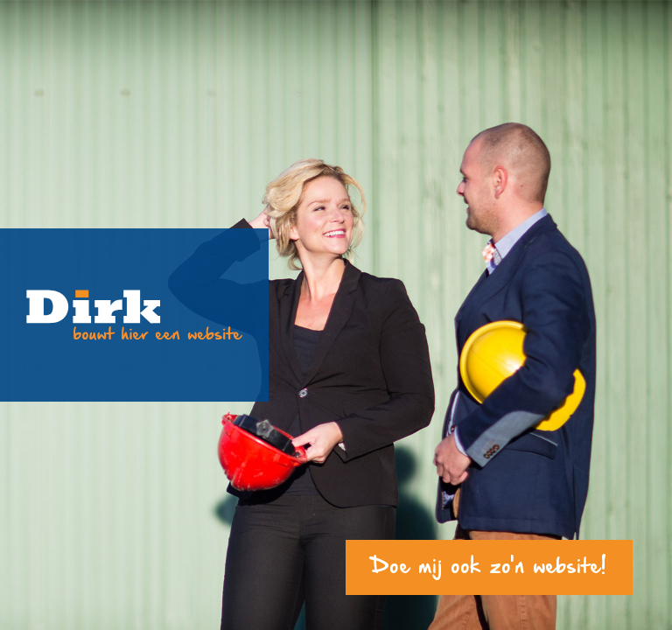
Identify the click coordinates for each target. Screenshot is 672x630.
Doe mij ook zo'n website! (489, 567)
